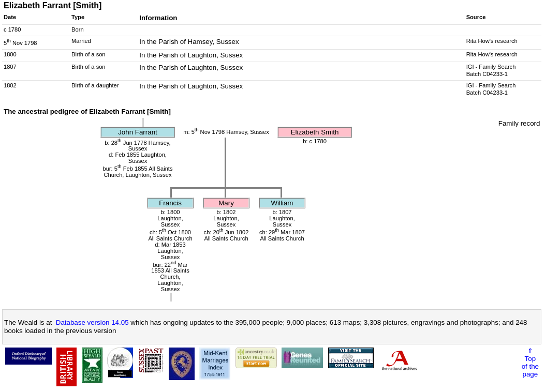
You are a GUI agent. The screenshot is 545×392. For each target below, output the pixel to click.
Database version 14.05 (92, 322)
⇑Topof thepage (530, 363)
